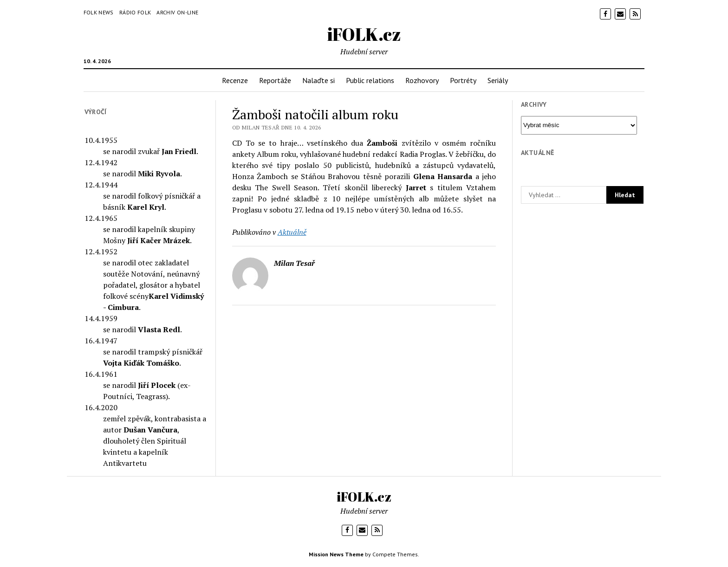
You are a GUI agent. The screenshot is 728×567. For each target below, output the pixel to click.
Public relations (370, 80)
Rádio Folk (135, 12)
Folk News (99, 12)
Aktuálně (292, 232)
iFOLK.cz (364, 34)
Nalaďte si (318, 80)
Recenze (235, 80)
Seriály (498, 80)
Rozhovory (422, 80)
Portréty (463, 80)
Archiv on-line (177, 12)
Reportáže (275, 80)
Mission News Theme (336, 554)
